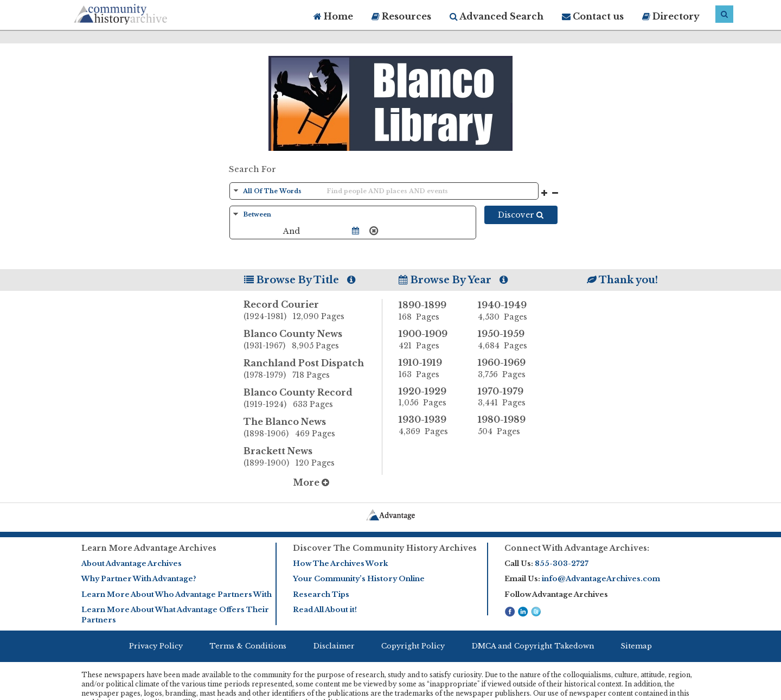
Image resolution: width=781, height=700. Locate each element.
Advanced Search (497, 16)
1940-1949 (509, 311)
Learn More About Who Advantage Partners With (177, 594)
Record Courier (313, 311)
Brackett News (313, 457)
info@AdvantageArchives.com (601, 579)
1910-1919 (430, 368)
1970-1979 (509, 397)
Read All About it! (325, 610)
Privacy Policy (156, 646)
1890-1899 (430, 311)
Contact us (593, 16)
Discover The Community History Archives (385, 548)
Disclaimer (334, 646)
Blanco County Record (313, 399)
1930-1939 (430, 425)
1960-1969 (509, 368)
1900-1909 (430, 340)
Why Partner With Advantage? (139, 579)
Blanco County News (313, 340)
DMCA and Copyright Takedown (533, 646)
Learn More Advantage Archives (149, 548)
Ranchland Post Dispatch (313, 370)
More (311, 482)
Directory (671, 16)
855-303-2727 (562, 564)
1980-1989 (509, 425)
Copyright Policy (413, 646)
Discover (521, 215)
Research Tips (321, 594)
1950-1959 (509, 340)
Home (333, 16)
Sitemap (636, 646)
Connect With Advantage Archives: (577, 548)
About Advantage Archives (132, 564)
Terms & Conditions (248, 646)
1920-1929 (430, 397)
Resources (401, 16)
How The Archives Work (340, 564)
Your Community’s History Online (359, 579)
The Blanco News (313, 428)
